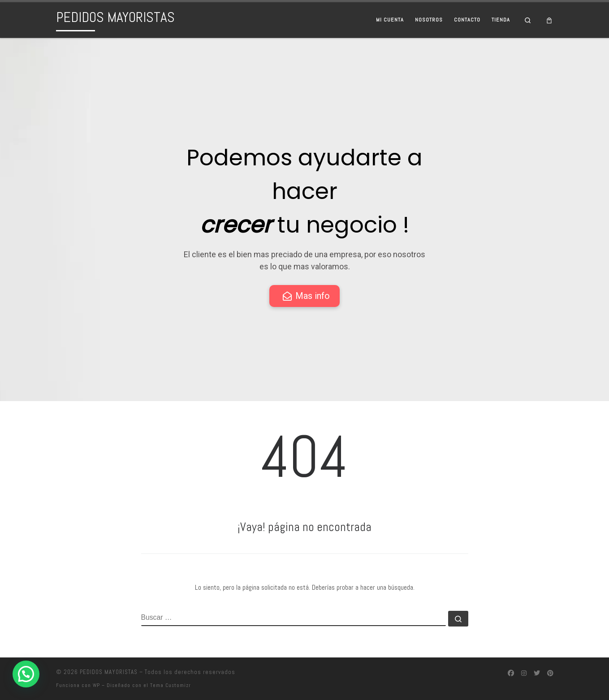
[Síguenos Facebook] (511, 674)
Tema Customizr (171, 685)
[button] (26, 674)
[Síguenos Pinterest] (550, 674)
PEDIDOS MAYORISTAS (109, 672)
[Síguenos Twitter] (537, 674)
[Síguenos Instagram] (524, 674)
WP (96, 685)
